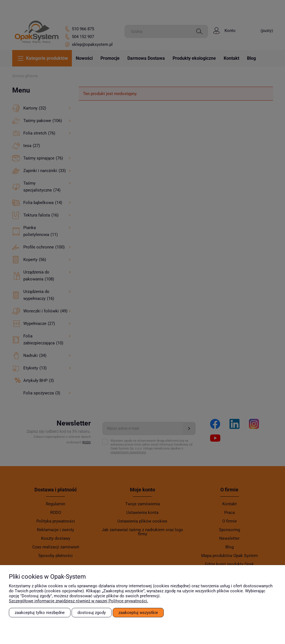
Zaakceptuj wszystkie (138, 613)
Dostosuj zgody (92, 613)
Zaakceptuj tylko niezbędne (40, 613)
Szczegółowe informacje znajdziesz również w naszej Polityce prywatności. (79, 601)
